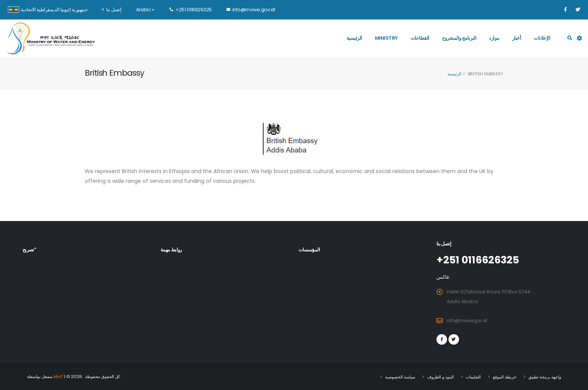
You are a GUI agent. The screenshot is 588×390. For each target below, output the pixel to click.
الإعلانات (542, 38)
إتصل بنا (112, 10)
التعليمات (473, 376)
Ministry (386, 38)
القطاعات (420, 38)
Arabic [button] (145, 10)
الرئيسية (354, 38)
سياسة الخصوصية (400, 376)
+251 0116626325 (481, 260)
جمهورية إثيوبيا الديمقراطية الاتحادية (48, 10)
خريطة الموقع (505, 376)
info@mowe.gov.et (469, 320)
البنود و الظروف (440, 376)
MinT (59, 376)
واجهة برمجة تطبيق (545, 376)
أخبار (517, 38)
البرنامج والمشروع (459, 38)
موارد (494, 38)
